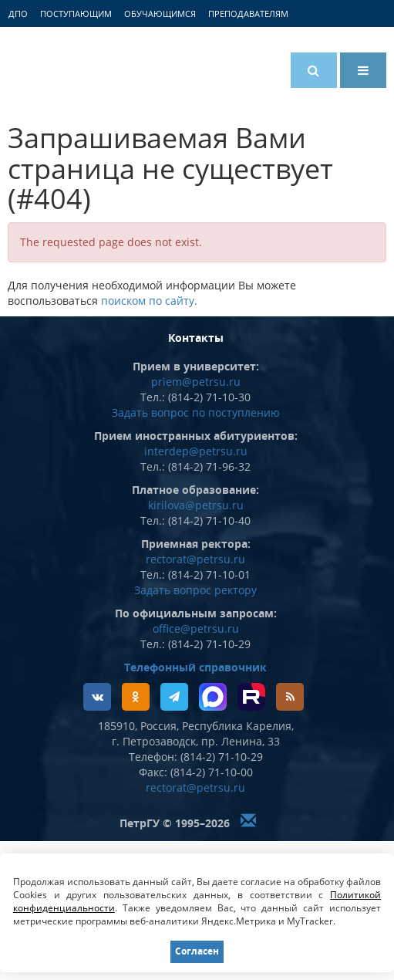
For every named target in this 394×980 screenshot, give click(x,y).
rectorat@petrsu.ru (195, 559)
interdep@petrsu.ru (196, 451)
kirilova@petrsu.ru (196, 505)
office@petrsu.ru (196, 629)
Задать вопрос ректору (195, 590)
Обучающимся (160, 14)
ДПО (18, 14)
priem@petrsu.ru (196, 382)
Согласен (197, 951)
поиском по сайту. (149, 301)
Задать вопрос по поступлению (196, 412)
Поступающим (76, 14)
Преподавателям (248, 14)
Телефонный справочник (195, 667)
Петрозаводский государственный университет (66, 67)
